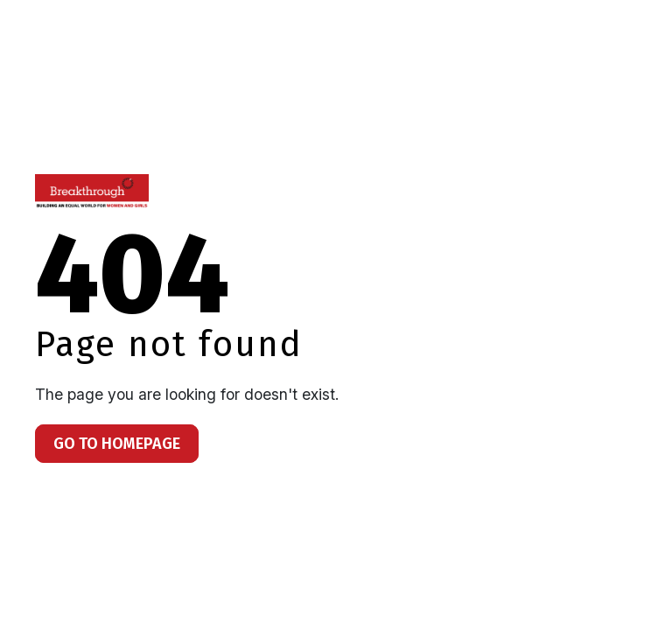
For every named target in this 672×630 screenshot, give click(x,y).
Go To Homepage (117, 444)
